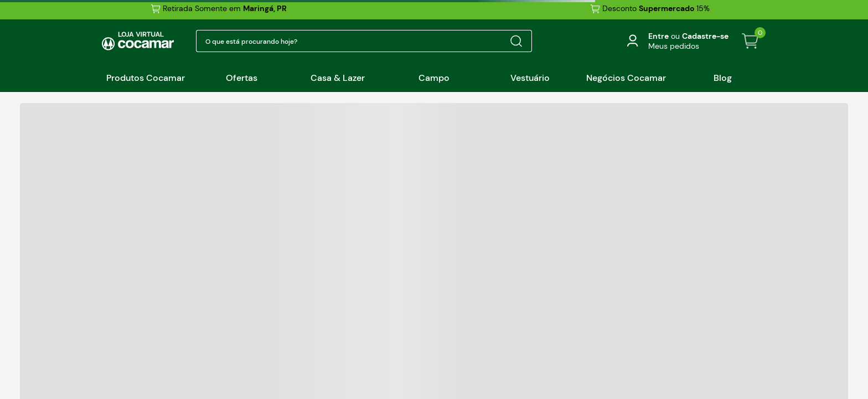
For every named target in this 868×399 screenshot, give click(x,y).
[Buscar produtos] (516, 41)
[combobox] (364, 41)
